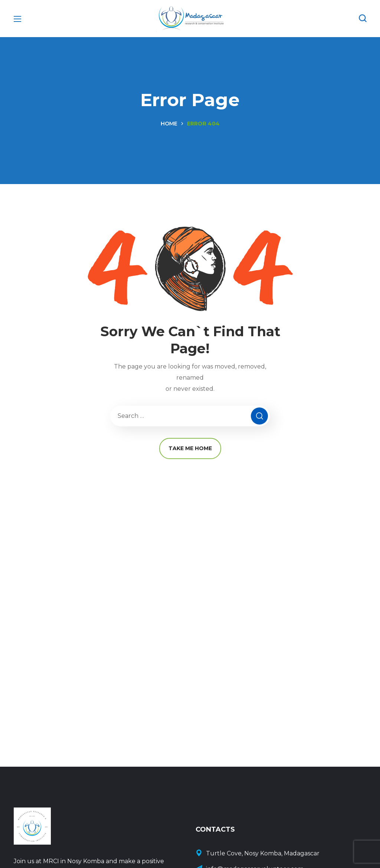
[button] (363, 19)
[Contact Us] (281, 854)
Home (169, 124)
